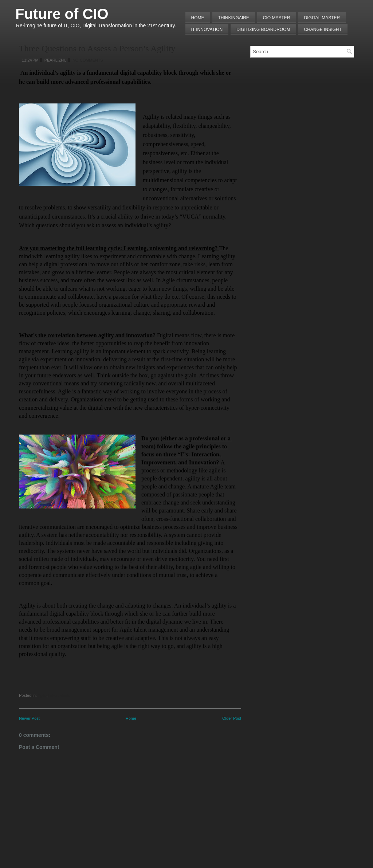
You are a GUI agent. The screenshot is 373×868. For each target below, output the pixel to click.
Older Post (232, 718)
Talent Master (60, 695)
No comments (88, 60)
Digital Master (322, 18)
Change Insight (323, 30)
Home (198, 18)
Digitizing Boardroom (263, 30)
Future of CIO (62, 14)
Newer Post (29, 718)
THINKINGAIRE (234, 18)
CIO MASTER (277, 18)
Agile (42, 695)
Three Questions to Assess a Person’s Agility (97, 48)
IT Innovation (207, 30)
